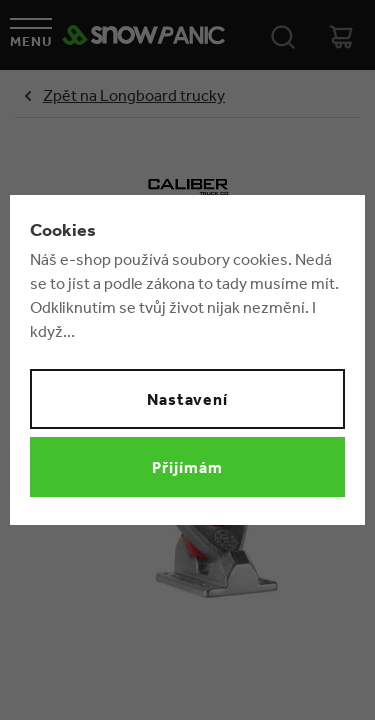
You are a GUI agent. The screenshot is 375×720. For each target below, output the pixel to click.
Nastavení (188, 399)
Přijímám (187, 467)
